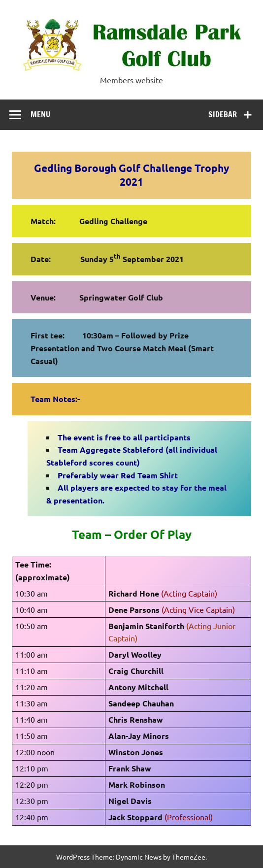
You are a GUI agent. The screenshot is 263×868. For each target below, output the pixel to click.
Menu (40, 114)
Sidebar (223, 114)
